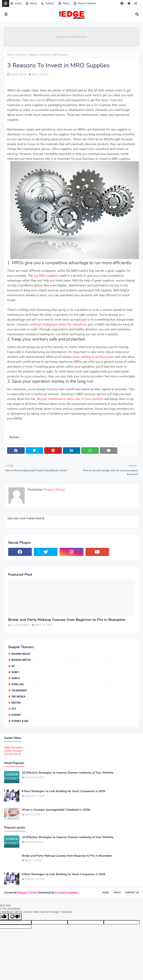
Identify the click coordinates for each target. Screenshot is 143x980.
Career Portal (12, 754)
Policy (64, 3)
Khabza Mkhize (18, 74)
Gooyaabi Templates (67, 893)
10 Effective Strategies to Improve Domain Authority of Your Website (68, 773)
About (31, 3)
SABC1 (16, 672)
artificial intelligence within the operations (59, 324)
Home (16, 3)
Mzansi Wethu (21, 660)
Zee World (18, 697)
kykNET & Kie (20, 721)
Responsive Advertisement (71, 37)
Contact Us (132, 893)
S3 (13, 666)
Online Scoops (13, 751)
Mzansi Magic (21, 654)
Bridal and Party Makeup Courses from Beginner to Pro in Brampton (67, 620)
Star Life (18, 684)
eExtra (16, 703)
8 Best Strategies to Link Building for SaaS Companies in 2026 (64, 791)
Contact (47, 3)
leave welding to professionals (93, 357)
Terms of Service (85, 3)
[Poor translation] (15, 917)
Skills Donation (13, 748)
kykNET (16, 715)
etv (14, 709)
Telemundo (19, 690)
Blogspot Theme (27, 893)
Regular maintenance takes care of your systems (70, 399)
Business (21, 55)
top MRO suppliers (46, 276)
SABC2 (16, 678)
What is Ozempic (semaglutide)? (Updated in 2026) (56, 810)
